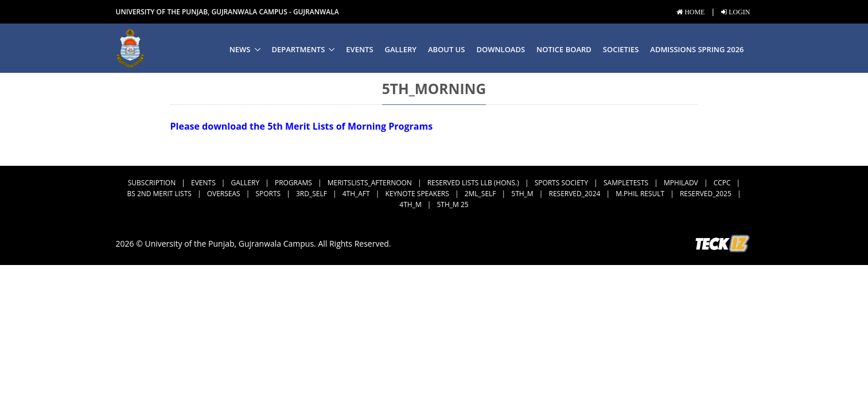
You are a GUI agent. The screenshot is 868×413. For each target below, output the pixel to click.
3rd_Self (312, 194)
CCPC (722, 183)
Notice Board (564, 49)
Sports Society (562, 183)
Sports (268, 194)
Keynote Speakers (417, 194)
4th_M (410, 204)
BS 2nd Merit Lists (159, 194)
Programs (293, 183)
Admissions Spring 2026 (697, 49)
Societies (621, 49)
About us (447, 49)
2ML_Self (480, 194)
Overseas (224, 194)
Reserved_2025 (706, 194)
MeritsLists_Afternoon (370, 183)
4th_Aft (356, 194)
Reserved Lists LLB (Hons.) (473, 183)
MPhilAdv (681, 183)
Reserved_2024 (575, 194)
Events (359, 49)
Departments (299, 49)
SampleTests (626, 183)
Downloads (501, 49)
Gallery (401, 49)
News (240, 49)
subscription (152, 183)
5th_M (522, 194)
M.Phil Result (640, 194)
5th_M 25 (453, 204)
